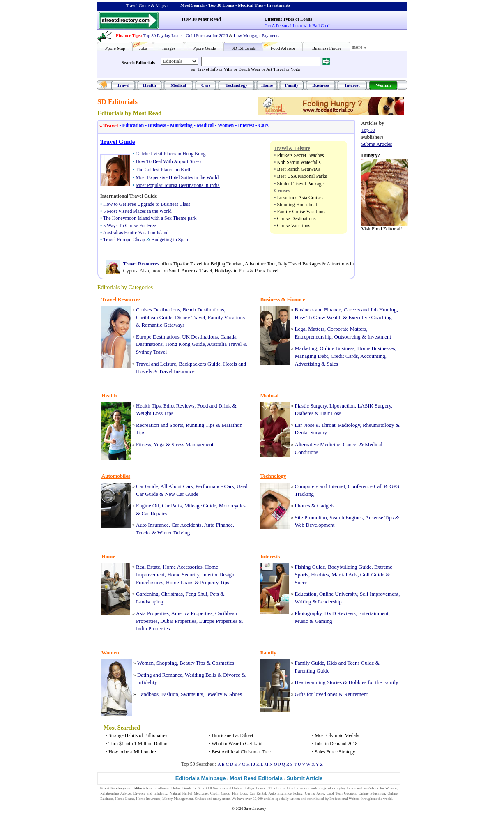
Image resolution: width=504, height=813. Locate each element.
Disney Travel (190, 317)
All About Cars (177, 486)
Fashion (170, 694)
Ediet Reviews (179, 406)
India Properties (153, 628)
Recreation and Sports (160, 425)
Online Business (337, 348)
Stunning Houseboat (297, 205)
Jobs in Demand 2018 (336, 744)
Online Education (372, 793)
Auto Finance (218, 525)
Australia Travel (224, 344)
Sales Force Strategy (335, 752)
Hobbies (320, 575)
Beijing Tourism (227, 264)
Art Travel (276, 69)
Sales (333, 364)
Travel (123, 85)
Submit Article (305, 778)
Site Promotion (311, 517)
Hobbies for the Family (374, 682)
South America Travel (190, 271)
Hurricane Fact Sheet (232, 735)
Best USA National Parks (302, 176)
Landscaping (150, 602)
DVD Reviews (340, 613)
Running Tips (200, 425)
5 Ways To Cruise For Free (130, 226)
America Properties (192, 613)
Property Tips (214, 582)
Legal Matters (310, 329)
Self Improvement (379, 594)
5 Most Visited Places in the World (137, 211)
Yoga (295, 69)
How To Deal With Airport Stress (168, 161)
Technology (236, 85)
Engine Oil (148, 506)
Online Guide (181, 788)
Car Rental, (258, 793)
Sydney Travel (151, 352)
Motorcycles (232, 506)
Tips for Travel (188, 264)
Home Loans (180, 582)
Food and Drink (214, 406)
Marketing (179, 125)
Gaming (324, 621)
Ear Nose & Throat (315, 425)
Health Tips (148, 406)
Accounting (373, 356)
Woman (383, 85)
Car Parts (172, 506)
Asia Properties (152, 613)
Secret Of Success (212, 788)
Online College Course (249, 788)
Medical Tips (250, 5)
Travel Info (208, 69)
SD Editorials (244, 48)
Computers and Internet (320, 486)
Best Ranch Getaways (298, 169)
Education (131, 125)
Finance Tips (128, 35)
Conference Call (365, 486)
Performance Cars (215, 486)
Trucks (143, 533)
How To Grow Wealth (318, 317)
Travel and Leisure (156, 364)
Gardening (147, 594)
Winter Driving (174, 533)
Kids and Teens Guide (351, 663)
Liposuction (342, 406)
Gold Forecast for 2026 (207, 35)
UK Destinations (200, 337)
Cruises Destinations (158, 310)
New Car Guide (182, 494)
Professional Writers (344, 799)
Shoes (236, 694)
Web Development (315, 525)
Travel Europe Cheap (124, 240)
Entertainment (373, 613)
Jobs (143, 48)
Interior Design (218, 575)
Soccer (302, 582)
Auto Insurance (152, 525)
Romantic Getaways (163, 325)
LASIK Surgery (375, 406)
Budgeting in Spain (171, 240)
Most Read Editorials (256, 778)
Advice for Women (383, 788)
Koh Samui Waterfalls (299, 162)
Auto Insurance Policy (285, 793)
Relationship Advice (116, 793)
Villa (228, 69)
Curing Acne (314, 793)
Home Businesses (376, 348)
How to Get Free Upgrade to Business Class (147, 204)
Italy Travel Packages (300, 264)
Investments (279, 5)
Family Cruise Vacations (301, 212)
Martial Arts (344, 575)
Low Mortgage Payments (257, 35)
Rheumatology (379, 425)
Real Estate (148, 567)
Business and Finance (318, 310)
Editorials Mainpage (201, 778)
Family (292, 85)
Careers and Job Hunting (370, 310)
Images (169, 48)
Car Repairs (154, 513)
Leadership (330, 602)
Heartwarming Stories (318, 682)
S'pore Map (115, 48)
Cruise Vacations (293, 226)
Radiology (349, 425)
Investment (379, 337)
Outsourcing (348, 337)
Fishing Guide (310, 567)
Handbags (148, 694)
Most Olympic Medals (337, 735)
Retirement (356, 694)
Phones (303, 506)
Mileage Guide (200, 506)
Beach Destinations (204, 310)
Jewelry (214, 694)
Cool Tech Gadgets (341, 793)
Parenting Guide (312, 671)
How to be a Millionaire (132, 752)
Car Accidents (186, 525)
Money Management (178, 799)
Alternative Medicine (318, 444)
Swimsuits (192, 694)
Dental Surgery (311, 432)
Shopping (167, 663)
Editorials (145, 62)
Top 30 (368, 130)
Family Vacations (226, 317)
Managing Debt (312, 356)
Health (150, 85)
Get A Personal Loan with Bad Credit (298, 25)
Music (302, 621)
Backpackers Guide (199, 364)
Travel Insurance (176, 371)
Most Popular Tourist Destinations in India (178, 185)
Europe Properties (218, 621)
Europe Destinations (158, 337)
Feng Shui (197, 594)
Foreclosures (150, 582)
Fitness (144, 444)
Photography (308, 613)
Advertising (307, 364)
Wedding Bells (201, 675)
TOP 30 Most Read (201, 19)
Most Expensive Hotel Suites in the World (177, 177)
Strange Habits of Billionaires (138, 735)
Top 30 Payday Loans (163, 35)
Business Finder (327, 48)
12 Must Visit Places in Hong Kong (170, 154)
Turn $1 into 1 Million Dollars (138, 744)
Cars (206, 85)
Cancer (351, 444)
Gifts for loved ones (316, 694)
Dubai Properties (178, 621)
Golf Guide (372, 575)
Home (267, 85)
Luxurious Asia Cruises (300, 198)
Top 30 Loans (221, 5)
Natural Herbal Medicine (189, 793)
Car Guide (147, 486)
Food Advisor (283, 48)
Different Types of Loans (288, 19)
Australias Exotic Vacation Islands (137, 233)
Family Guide (310, 663)
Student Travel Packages (301, 184)
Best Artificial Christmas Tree (241, 752)
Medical (179, 85)
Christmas (172, 594)
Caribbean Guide (154, 317)
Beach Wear (250, 69)
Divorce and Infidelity (150, 793)
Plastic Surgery (311, 406)
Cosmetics (223, 663)
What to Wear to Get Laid (237, 744)
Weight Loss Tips (155, 413)
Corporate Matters (347, 329)
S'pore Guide (204, 48)
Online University (338, 594)
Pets (214, 594)
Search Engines (346, 517)
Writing (303, 602)
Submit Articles (377, 144)
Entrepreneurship (313, 337)
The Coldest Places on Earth (163, 170)
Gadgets (326, 506)
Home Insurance (148, 799)
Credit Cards (344, 356)
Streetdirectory (255, 808)
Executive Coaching (370, 317)
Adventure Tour (260, 264)
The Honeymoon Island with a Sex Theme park (150, 218)
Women (224, 125)
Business (320, 85)
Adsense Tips (380, 517)
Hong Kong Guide (185, 344)
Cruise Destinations (296, 219)
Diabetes (304, 413)
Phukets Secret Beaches (300, 155)
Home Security (184, 575)
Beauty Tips (192, 663)
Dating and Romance (160, 675)
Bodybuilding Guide (350, 567)
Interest (352, 85)
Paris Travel (267, 271)
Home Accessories (182, 567)
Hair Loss (331, 413)
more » (359, 47)
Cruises (200, 799)
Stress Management (192, 444)
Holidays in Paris (231, 271)
